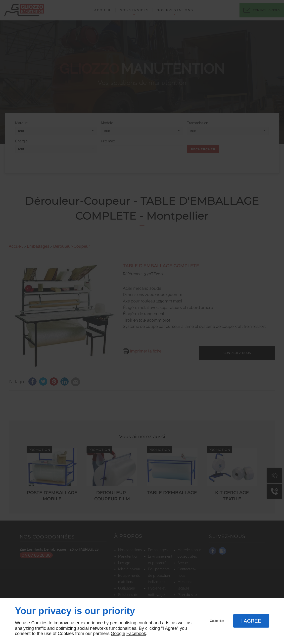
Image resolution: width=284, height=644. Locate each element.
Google (118, 634)
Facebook (136, 634)
